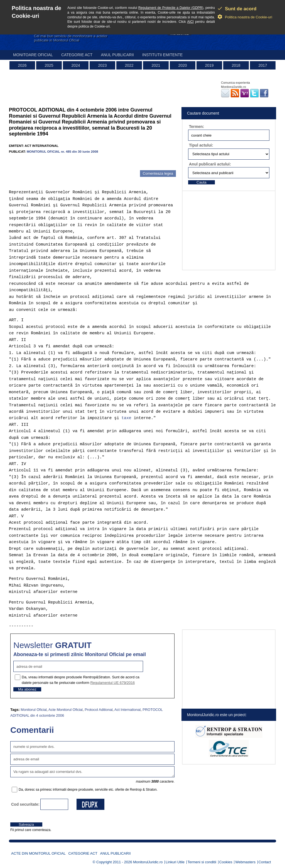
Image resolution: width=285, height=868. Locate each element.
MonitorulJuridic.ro (148, 862)
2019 (209, 65)
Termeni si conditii (202, 862)
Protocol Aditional (99, 710)
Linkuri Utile (175, 862)
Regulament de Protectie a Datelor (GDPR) (171, 8)
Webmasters (245, 862)
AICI (191, 22)
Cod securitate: (25, 804)
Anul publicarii (117, 55)
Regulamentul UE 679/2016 (112, 683)
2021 (156, 65)
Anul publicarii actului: (210, 164)
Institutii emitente (162, 55)
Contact (265, 862)
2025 (49, 65)
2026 (22, 65)
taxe (126, 418)
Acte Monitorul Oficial (66, 710)
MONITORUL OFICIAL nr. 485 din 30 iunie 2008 (62, 151)
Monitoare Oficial (33, 55)
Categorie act (77, 55)
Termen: (196, 127)
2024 (76, 65)
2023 (102, 65)
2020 (182, 65)
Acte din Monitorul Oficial (38, 853)
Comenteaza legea (158, 173)
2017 (263, 65)
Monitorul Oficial (34, 710)
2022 (129, 65)
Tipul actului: (201, 145)
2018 (236, 65)
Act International (127, 710)
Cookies (226, 862)
